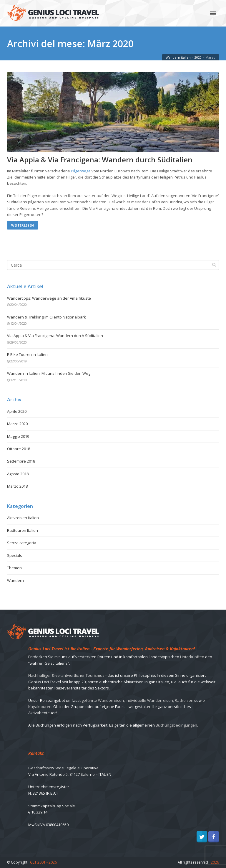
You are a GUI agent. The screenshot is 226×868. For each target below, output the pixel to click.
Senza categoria (22, 543)
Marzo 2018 (17, 486)
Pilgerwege (81, 171)
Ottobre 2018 (19, 449)
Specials (15, 555)
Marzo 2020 (17, 424)
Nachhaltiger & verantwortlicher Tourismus (66, 675)
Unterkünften (192, 657)
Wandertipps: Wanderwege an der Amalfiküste (49, 298)
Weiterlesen (23, 225)
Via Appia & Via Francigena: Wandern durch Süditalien (100, 160)
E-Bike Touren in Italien (27, 354)
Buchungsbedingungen (176, 725)
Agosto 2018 (18, 474)
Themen (14, 568)
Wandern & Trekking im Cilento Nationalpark (46, 317)
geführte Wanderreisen (103, 700)
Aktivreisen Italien (23, 518)
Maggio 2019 (18, 436)
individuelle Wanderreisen (149, 700)
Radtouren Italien (23, 530)
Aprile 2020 (17, 411)
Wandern (15, 580)
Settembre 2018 (21, 461)
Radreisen (184, 700)
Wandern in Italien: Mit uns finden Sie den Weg (49, 373)
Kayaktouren (40, 707)
